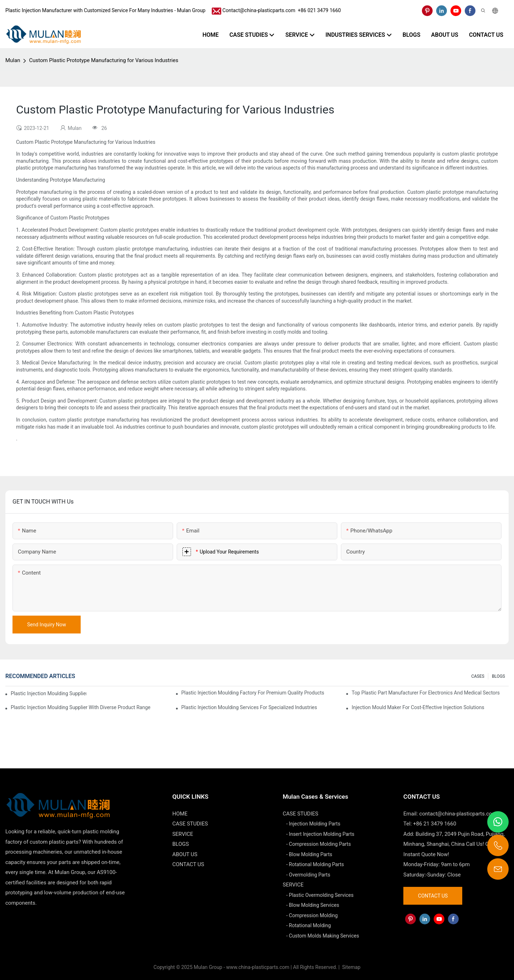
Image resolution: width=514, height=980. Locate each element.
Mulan (13, 60)
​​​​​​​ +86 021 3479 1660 (318, 10)
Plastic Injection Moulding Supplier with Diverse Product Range (80, 707)
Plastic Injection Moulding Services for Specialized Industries (249, 707)
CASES (478, 676)
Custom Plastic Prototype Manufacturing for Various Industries (104, 60)
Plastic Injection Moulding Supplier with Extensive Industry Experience (49, 693)
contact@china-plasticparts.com (458, 814)
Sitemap (351, 967)
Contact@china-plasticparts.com (259, 10)
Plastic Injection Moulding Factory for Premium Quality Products (253, 693)
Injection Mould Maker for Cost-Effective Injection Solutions (418, 707)
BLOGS (498, 676)
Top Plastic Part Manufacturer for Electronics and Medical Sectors (426, 693)
